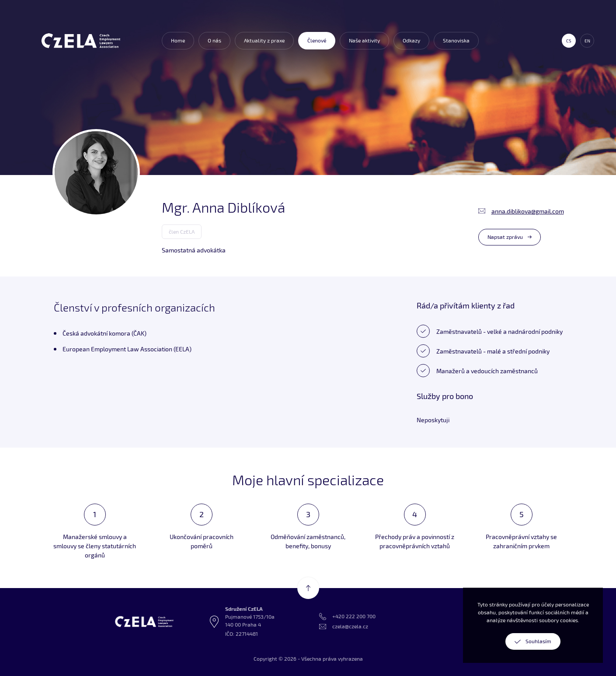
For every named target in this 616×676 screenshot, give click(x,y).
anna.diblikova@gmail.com (528, 211)
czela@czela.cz (350, 626)
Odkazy (411, 40)
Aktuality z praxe (264, 40)
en (587, 41)
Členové (317, 40)
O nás (214, 40)
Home (178, 40)
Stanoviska (456, 40)
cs (569, 41)
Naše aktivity (364, 40)
